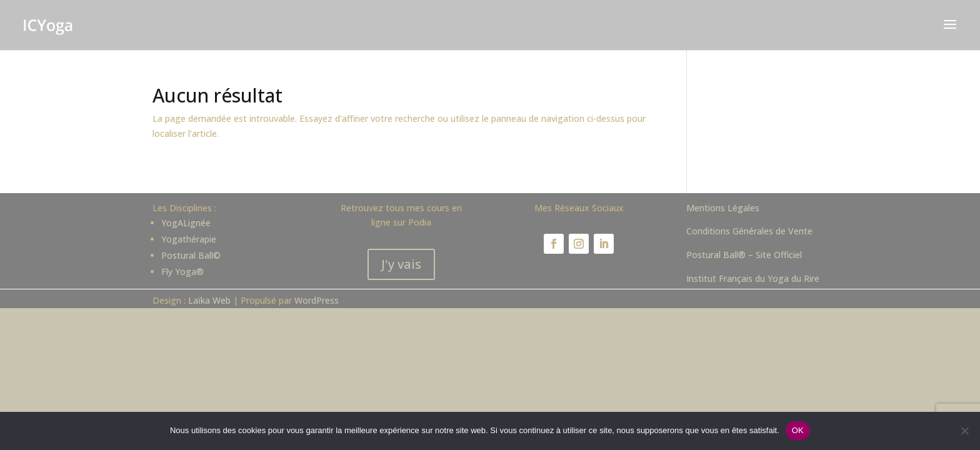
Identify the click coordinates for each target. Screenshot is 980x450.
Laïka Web (209, 300)
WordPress (317, 300)
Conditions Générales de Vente (749, 231)
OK (798, 430)
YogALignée (186, 223)
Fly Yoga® (182, 272)
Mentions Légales (723, 208)
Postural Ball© (191, 255)
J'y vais (401, 264)
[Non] (964, 431)
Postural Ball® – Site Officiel (744, 255)
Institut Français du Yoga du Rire (753, 278)
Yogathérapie (189, 239)
